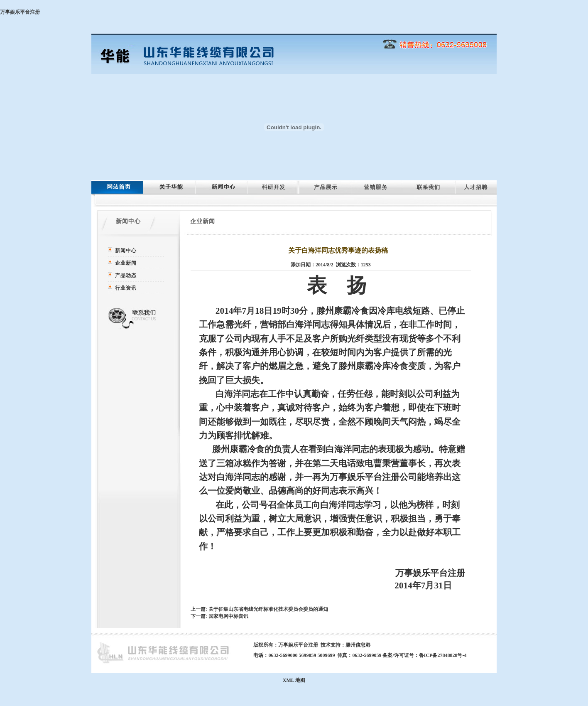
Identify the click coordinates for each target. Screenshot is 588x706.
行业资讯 (126, 288)
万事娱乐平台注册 (20, 12)
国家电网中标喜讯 (228, 616)
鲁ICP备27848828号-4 (443, 655)
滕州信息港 (358, 645)
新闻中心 (126, 251)
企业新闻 (126, 263)
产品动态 (126, 276)
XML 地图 (294, 680)
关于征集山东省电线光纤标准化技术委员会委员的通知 (268, 609)
